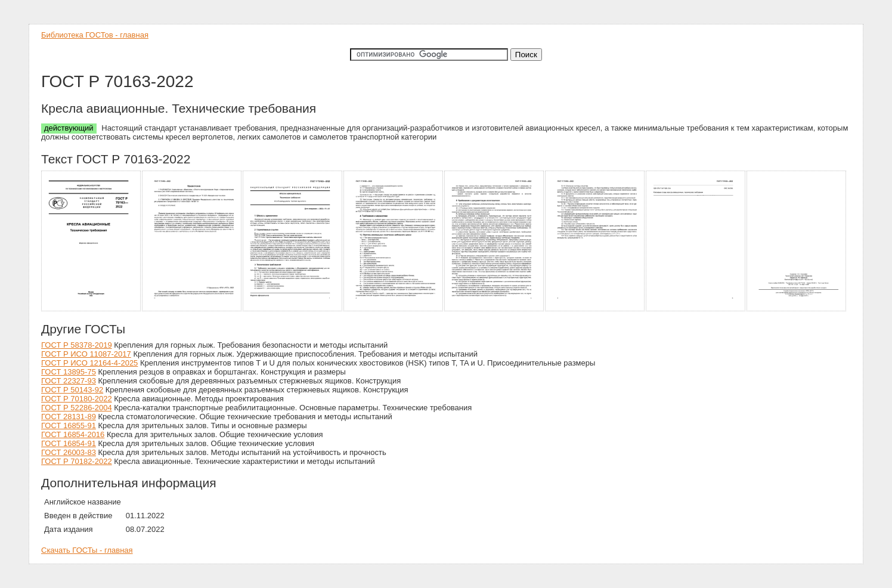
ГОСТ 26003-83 (69, 452)
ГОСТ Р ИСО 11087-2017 (86, 354)
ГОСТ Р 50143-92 (72, 390)
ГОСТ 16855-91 (69, 425)
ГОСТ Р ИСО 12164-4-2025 (89, 363)
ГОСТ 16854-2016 (73, 434)
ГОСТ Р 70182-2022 (77, 461)
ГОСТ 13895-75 (69, 372)
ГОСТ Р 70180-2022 (77, 399)
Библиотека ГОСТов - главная (95, 35)
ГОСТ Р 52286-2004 (77, 408)
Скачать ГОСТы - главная (87, 550)
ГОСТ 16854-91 (69, 443)
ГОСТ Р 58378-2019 (77, 345)
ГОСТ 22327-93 (69, 381)
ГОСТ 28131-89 (69, 417)
